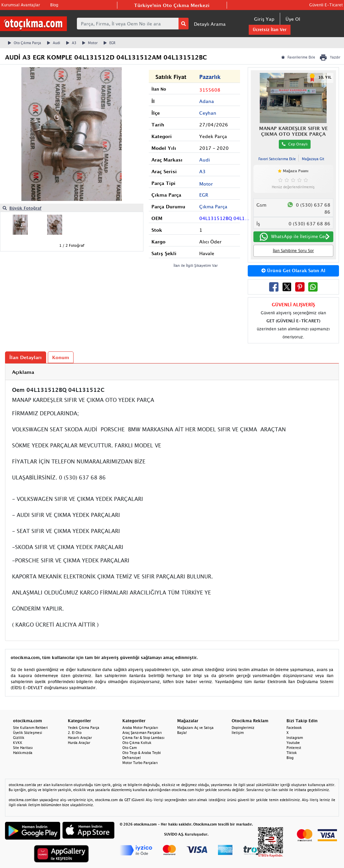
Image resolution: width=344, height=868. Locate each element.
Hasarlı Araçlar (80, 738)
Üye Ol (293, 19)
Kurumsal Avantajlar (21, 5)
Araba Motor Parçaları (140, 728)
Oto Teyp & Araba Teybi (142, 753)
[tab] (172, 372)
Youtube (293, 743)
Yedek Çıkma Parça (84, 728)
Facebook (294, 728)
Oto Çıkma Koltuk (137, 743)
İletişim (238, 733)
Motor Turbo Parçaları (140, 763)
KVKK (18, 743)
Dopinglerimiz (243, 728)
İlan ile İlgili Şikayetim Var (196, 265)
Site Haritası (23, 748)
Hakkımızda (23, 753)
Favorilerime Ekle (298, 57)
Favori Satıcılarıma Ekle (277, 159)
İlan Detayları (26, 357)
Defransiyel (132, 758)
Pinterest (294, 748)
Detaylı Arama (210, 24)
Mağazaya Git (313, 159)
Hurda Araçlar (79, 743)
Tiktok (292, 753)
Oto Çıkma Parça (25, 43)
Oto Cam (130, 748)
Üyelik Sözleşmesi (28, 733)
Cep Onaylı (295, 144)
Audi (54, 43)
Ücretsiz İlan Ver (270, 30)
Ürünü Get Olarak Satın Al (293, 270)
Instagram (295, 738)
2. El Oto (75, 733)
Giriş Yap (264, 19)
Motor (90, 43)
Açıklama (23, 372)
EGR (109, 43)
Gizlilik (19, 738)
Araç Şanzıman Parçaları (142, 733)
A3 (71, 43)
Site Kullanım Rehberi (30, 728)
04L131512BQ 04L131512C (225, 218)
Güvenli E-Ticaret (326, 5)
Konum (61, 357)
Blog (54, 5)
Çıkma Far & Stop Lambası (143, 738)
